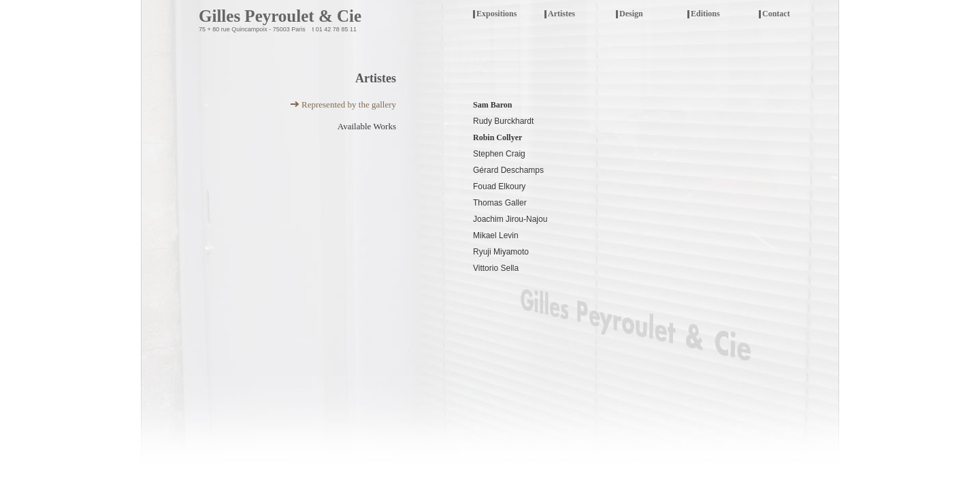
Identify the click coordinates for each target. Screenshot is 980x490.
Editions (705, 14)
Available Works (367, 126)
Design (631, 14)
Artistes (561, 14)
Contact (776, 14)
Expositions (506, 15)
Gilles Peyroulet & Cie (280, 16)
